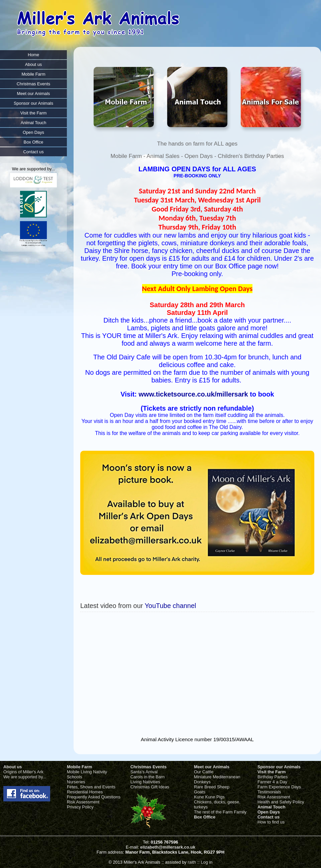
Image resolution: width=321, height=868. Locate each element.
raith (192, 862)
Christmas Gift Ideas (150, 787)
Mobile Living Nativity (87, 772)
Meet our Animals (212, 767)
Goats (200, 792)
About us (13, 767)
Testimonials (269, 792)
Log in (206, 862)
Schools (75, 777)
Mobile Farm (79, 767)
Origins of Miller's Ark (23, 772)
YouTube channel (171, 606)
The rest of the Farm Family (220, 812)
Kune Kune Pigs (209, 797)
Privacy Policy (80, 807)
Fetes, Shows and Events (91, 787)
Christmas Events (148, 767)
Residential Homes (85, 792)
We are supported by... (25, 777)
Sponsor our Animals (279, 767)
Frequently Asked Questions (94, 797)
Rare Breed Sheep (212, 787)
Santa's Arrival (144, 772)
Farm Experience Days (279, 787)
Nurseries (76, 782)
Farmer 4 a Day (272, 782)
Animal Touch (272, 807)
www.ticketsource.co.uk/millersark (193, 394)
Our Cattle (204, 772)
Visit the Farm (272, 772)
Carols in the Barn (147, 777)
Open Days (269, 812)
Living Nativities (145, 782)
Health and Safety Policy (281, 802)
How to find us (271, 822)
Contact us (269, 817)
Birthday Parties (273, 777)
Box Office (205, 817)
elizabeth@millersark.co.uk (168, 847)
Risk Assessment (83, 802)
